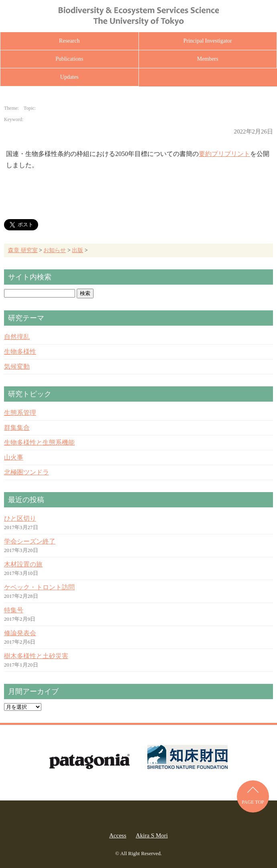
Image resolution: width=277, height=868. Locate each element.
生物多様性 (20, 352)
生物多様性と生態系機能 (39, 442)
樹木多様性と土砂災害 (36, 656)
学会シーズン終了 (30, 541)
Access (118, 835)
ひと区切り (20, 518)
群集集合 (17, 428)
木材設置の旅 (23, 564)
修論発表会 (20, 633)
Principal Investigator (208, 41)
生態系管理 (20, 413)
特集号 (14, 610)
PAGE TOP (253, 802)
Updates (69, 77)
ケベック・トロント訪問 (39, 587)
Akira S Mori (152, 835)
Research (69, 41)
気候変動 (17, 366)
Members (208, 59)
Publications (69, 59)
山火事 (14, 457)
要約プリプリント (224, 154)
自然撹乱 (17, 337)
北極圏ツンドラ (26, 472)
